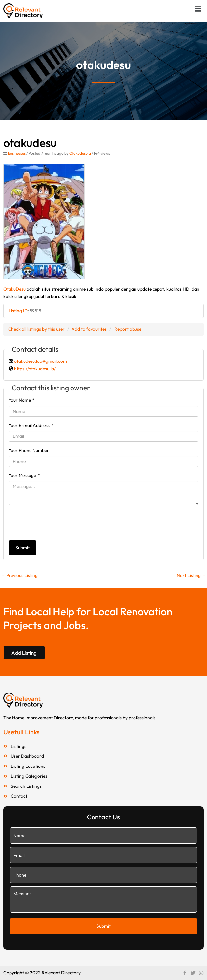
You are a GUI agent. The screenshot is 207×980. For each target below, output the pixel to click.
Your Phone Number (29, 450)
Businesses (17, 153)
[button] (198, 9)
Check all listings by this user (36, 329)
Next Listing (192, 575)
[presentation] (58, 523)
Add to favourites (89, 329)
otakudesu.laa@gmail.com (41, 361)
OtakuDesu (14, 289)
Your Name (22, 400)
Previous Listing (19, 575)
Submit (22, 548)
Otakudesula (80, 153)
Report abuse (128, 329)
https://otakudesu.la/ (35, 369)
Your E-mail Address (31, 425)
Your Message (24, 475)
